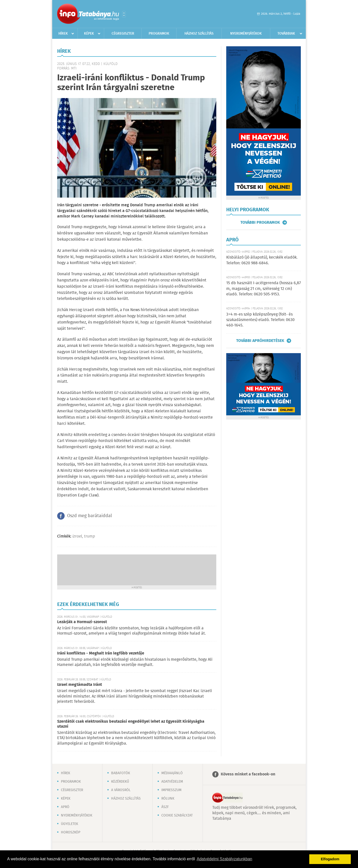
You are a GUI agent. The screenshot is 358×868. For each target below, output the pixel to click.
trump (89, 536)
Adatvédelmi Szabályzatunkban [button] (224, 859)
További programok (260, 222)
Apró (65, 807)
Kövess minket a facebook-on (248, 774)
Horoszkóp (71, 832)
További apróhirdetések (260, 341)
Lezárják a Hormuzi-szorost (82, 622)
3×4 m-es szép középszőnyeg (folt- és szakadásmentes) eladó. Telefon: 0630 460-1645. (260, 320)
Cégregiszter (123, 34)
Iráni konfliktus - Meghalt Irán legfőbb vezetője (101, 653)
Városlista (124, 14)
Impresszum (171, 790)
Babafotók (121, 773)
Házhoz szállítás (199, 34)
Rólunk (168, 799)
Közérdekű (120, 782)
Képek (89, 34)
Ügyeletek (69, 824)
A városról (121, 790)
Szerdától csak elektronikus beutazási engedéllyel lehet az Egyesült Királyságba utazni (131, 724)
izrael (77, 536)
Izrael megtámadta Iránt (80, 685)
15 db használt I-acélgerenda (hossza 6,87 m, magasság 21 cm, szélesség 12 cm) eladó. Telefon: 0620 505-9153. (264, 289)
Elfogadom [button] (330, 859)
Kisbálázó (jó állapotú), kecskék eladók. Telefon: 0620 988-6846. (262, 260)
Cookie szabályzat (177, 815)
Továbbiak (286, 34)
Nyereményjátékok (246, 34)
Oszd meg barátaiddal (89, 516)
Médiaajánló (172, 773)
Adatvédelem (172, 782)
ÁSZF (165, 807)
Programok (159, 34)
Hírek (63, 34)
